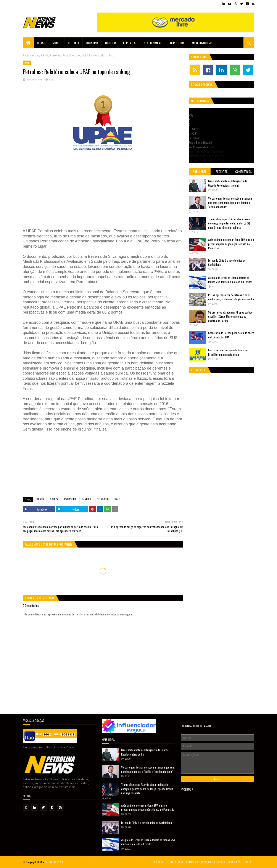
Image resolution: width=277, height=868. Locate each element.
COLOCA (54, 499)
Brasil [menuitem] (41, 43)
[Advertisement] (103, 193)
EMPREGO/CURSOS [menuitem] (202, 43)
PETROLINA (70, 499)
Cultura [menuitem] (111, 43)
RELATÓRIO (103, 499)
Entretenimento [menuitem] (153, 43)
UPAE (44, 55)
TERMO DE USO (175, 862)
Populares (200, 171)
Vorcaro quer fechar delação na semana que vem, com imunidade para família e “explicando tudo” (230, 203)
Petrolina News (34, 80)
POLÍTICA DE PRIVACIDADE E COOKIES (206, 862)
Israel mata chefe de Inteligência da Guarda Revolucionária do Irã (228, 183)
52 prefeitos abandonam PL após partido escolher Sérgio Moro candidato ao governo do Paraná (230, 316)
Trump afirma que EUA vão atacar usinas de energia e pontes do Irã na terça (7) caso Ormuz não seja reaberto (230, 223)
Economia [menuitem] (92, 43)
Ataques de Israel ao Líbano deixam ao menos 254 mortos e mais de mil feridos (230, 280)
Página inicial (31, 55)
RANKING (86, 499)
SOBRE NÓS (234, 862)
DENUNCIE (159, 862)
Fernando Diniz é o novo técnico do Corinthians (227, 263)
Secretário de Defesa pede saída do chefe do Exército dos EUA (231, 335)
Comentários (243, 171)
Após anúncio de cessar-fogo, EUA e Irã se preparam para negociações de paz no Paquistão (231, 244)
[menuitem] (28, 43)
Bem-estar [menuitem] (177, 43)
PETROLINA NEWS (54, 862)
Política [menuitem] (73, 43)
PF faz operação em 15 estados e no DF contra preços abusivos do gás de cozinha (231, 297)
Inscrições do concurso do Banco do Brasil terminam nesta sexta (228, 352)
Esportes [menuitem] (129, 43)
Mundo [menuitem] (57, 43)
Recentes (222, 171)
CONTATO (249, 862)
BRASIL (40, 499)
